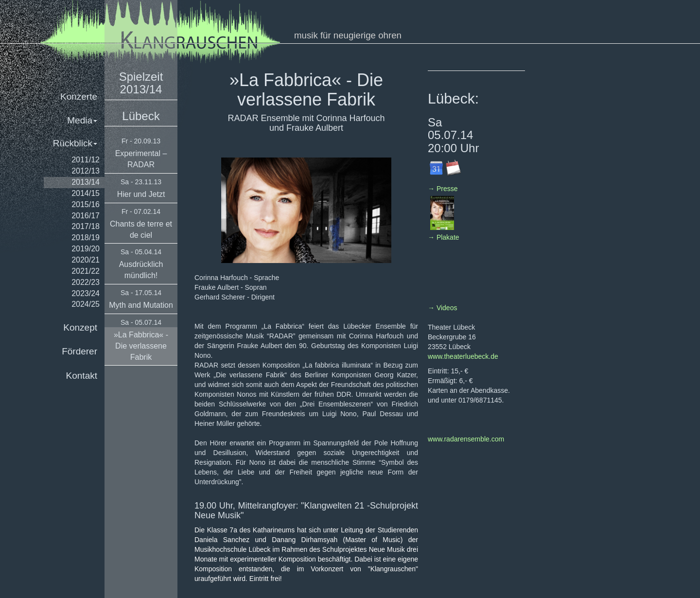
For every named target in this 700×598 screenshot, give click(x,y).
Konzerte (79, 97)
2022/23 (86, 282)
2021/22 (86, 271)
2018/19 (86, 237)
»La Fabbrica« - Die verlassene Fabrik (141, 346)
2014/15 (86, 193)
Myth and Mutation (141, 305)
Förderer (79, 351)
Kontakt (82, 376)
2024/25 (86, 304)
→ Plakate (444, 237)
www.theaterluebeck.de (463, 356)
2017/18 (86, 226)
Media (82, 120)
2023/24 (86, 293)
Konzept (80, 327)
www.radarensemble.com (466, 439)
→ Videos (442, 308)
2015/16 (86, 204)
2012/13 (86, 171)
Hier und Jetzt (141, 194)
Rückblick (75, 143)
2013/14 (86, 182)
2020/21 (86, 260)
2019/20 (86, 249)
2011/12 (86, 160)
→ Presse (443, 189)
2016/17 (86, 216)
